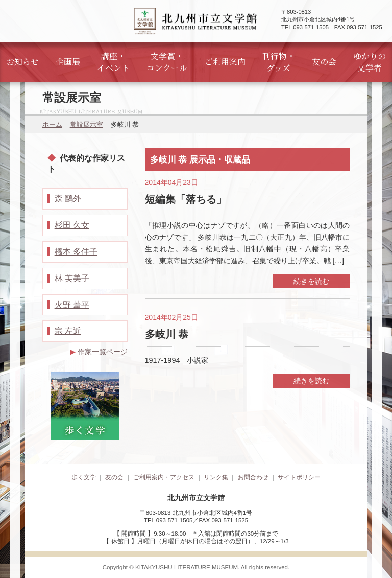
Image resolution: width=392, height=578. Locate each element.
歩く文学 (84, 477)
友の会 (324, 62)
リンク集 (216, 477)
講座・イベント (113, 62)
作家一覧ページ (99, 352)
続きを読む (311, 281)
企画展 (68, 62)
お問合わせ (253, 477)
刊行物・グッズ (279, 62)
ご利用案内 (225, 62)
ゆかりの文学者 (370, 62)
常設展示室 (87, 124)
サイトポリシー (299, 477)
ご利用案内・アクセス (164, 477)
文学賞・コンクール (167, 62)
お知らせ (22, 62)
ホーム (52, 124)
